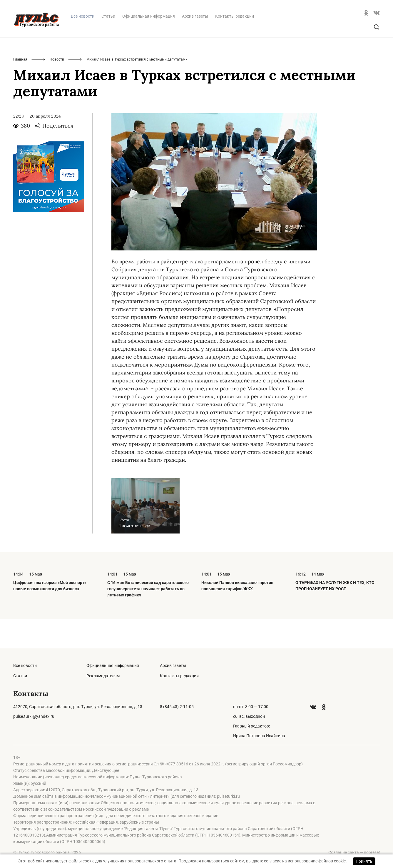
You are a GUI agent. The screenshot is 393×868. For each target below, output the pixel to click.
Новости (57, 88)
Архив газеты (195, 45)
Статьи (108, 45)
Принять (364, 861)
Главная (20, 88)
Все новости (25, 665)
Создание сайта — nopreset (354, 852)
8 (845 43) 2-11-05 (177, 707)
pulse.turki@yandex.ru (34, 716)
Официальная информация (149, 45)
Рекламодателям (103, 676)
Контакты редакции (235, 45)
